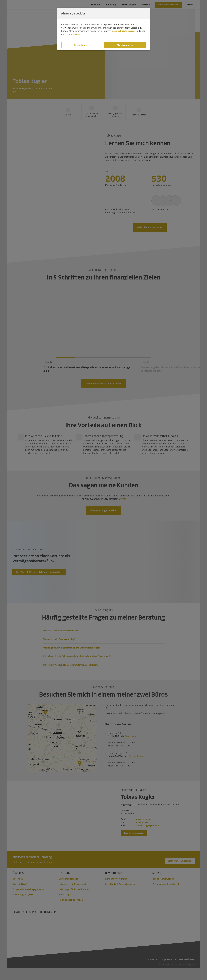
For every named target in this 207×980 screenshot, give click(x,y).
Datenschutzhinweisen (124, 31)
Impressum (74, 34)
